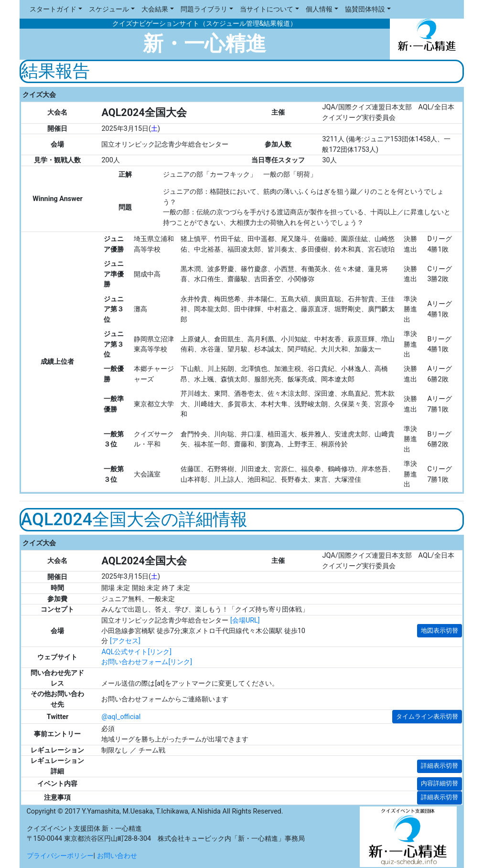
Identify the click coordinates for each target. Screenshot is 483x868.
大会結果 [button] (155, 9)
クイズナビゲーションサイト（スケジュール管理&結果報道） (205, 24)
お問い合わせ (117, 856)
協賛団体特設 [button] (365, 9)
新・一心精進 (204, 44)
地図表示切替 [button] (440, 630)
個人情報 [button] (319, 9)
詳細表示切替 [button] (440, 766)
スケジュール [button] (109, 9)
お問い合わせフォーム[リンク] (147, 662)
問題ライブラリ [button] (204, 9)
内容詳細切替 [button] (440, 783)
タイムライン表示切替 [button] (427, 716)
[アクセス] (125, 641)
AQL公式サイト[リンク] (136, 652)
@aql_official (121, 717)
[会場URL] (245, 620)
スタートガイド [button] (53, 9)
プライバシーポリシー (60, 856)
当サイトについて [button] (267, 9)
